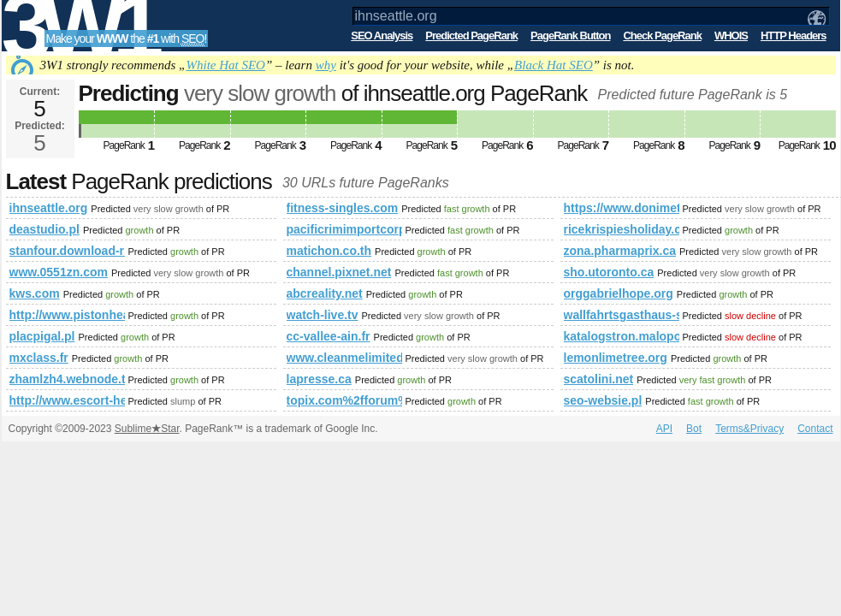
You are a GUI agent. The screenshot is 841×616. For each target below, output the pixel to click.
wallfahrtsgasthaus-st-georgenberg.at (622, 315)
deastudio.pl (44, 229)
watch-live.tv (323, 315)
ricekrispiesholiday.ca (622, 229)
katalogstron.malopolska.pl (622, 336)
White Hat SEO (225, 65)
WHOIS (731, 36)
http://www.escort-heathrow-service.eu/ (67, 400)
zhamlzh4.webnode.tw (67, 379)
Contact (815, 429)
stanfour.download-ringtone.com (67, 251)
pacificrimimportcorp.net (344, 229)
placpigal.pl (42, 336)
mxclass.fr (39, 358)
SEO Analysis (382, 36)
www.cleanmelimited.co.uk (344, 358)
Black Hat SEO (554, 65)
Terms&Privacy (749, 429)
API (664, 429)
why (326, 65)
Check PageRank (662, 36)
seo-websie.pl (603, 400)
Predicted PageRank (471, 36)
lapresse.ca (319, 379)
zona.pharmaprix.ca (620, 251)
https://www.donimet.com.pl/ (622, 208)
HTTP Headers (794, 36)
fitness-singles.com (343, 208)
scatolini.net (599, 379)
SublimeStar (147, 429)
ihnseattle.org (49, 208)
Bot (694, 429)
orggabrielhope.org (619, 293)
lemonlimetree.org (616, 358)
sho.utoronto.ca (609, 272)
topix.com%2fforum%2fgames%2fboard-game (344, 400)
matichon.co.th (329, 251)
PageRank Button (570, 36)
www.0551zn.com (59, 272)
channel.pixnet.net (339, 272)
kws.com (35, 293)
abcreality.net (325, 293)
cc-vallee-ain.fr (329, 336)
